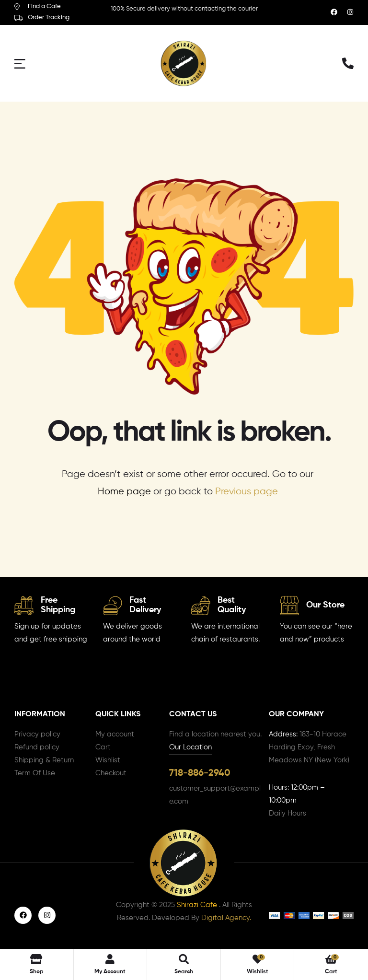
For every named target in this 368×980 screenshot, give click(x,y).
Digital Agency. (226, 918)
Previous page (247, 492)
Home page (124, 492)
